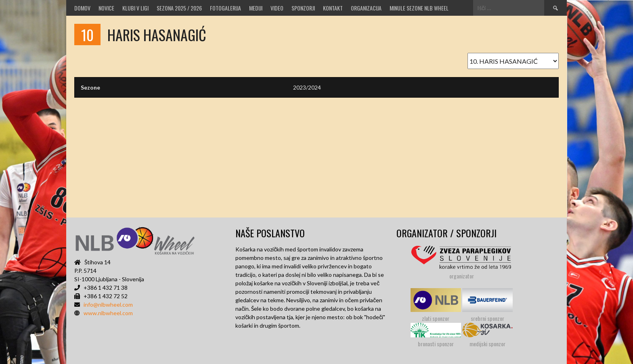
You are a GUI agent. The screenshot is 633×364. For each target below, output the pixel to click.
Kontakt (333, 8)
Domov (82, 8)
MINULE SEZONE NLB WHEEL (419, 8)
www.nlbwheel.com (108, 313)
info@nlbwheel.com (108, 304)
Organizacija (366, 8)
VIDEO (277, 8)
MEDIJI (256, 8)
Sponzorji (303, 8)
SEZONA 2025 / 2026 (179, 8)
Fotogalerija (225, 8)
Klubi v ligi (135, 8)
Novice (106, 8)
